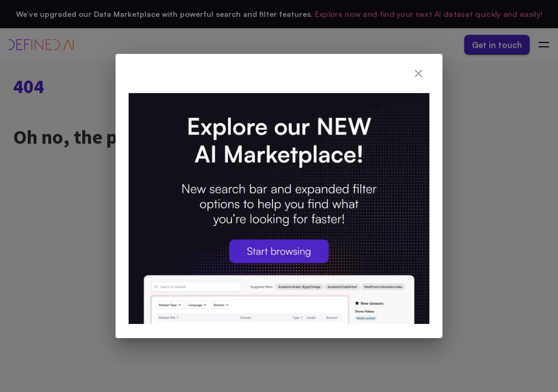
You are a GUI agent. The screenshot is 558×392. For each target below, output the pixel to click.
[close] (418, 73)
